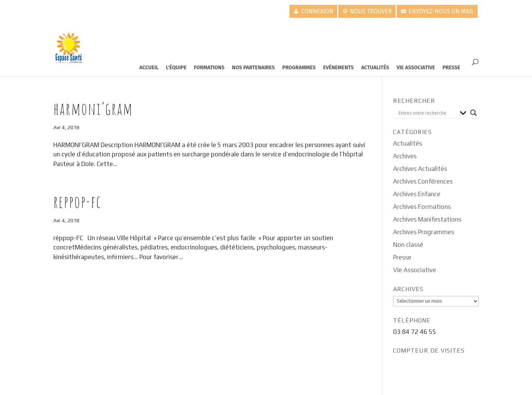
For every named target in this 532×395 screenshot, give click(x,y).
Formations (209, 68)
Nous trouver (371, 11)
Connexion (317, 11)
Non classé (408, 245)
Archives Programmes (424, 232)
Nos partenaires (254, 68)
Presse (452, 68)
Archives (405, 156)
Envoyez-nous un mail (441, 11)
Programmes (299, 68)
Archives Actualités (420, 169)
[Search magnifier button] (474, 113)
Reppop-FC (77, 201)
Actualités (375, 68)
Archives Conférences (423, 181)
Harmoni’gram (93, 108)
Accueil (149, 68)
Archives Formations (422, 207)
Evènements (338, 68)
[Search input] (427, 113)
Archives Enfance (417, 194)
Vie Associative (416, 68)
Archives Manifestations (427, 219)
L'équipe (176, 68)
